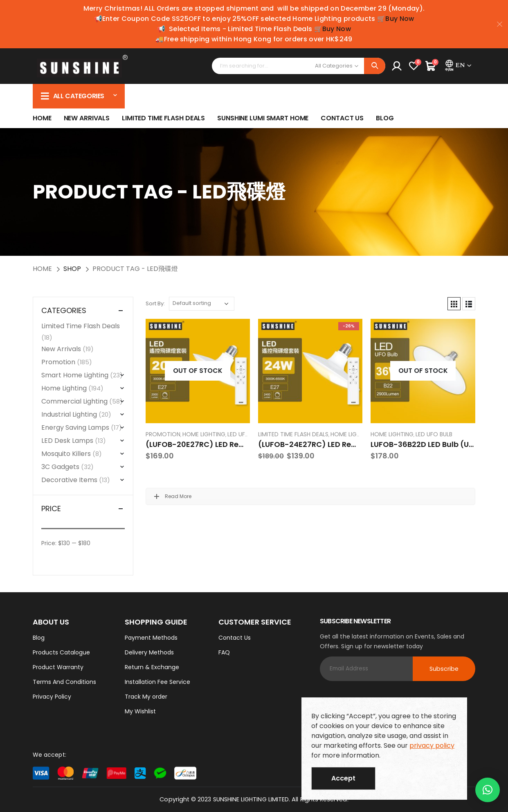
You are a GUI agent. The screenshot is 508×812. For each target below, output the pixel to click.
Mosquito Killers (66, 454)
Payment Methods (151, 638)
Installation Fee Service (157, 682)
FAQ (224, 652)
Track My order (146, 697)
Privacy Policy (52, 697)
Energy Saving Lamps (75, 427)
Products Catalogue (61, 652)
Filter (60, 556)
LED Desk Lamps (67, 441)
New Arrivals (87, 118)
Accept (343, 778)
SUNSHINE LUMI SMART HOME (263, 118)
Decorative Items (69, 480)
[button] (488, 790)
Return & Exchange (152, 667)
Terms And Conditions (64, 682)
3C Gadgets (60, 467)
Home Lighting (204, 434)
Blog (385, 118)
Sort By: (155, 303)
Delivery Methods (149, 652)
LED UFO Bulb (246, 434)
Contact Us (342, 118)
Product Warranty (58, 667)
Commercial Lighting (74, 401)
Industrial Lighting (69, 414)
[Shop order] (202, 304)
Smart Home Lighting (75, 375)
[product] (198, 371)
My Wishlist (140, 711)
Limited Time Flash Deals (163, 118)
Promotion (163, 434)
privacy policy (432, 745)
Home (42, 118)
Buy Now (400, 19)
